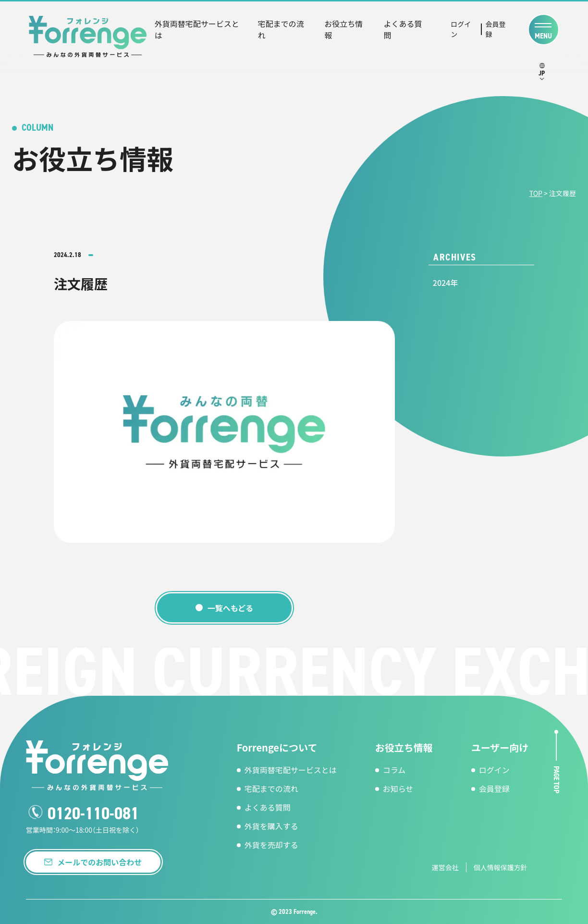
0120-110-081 (93, 813)
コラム (394, 770)
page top (557, 779)
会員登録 (496, 29)
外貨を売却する (271, 845)
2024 (441, 283)
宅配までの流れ (281, 29)
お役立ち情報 (343, 29)
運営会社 (445, 867)
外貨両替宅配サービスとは (197, 29)
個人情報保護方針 (501, 867)
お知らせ (398, 788)
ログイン (461, 29)
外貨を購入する (271, 826)
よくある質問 (403, 29)
